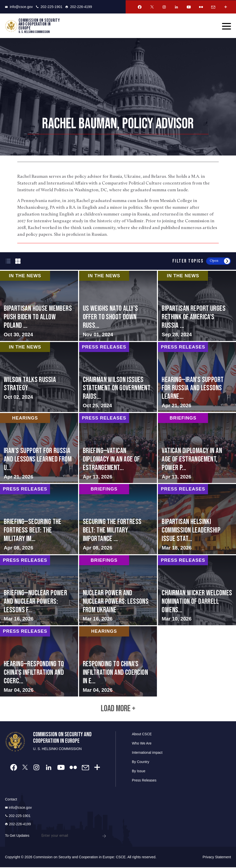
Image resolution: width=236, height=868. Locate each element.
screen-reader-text (118, 306)
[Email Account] (213, 7)
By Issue (139, 772)
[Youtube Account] (189, 7)
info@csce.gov (19, 7)
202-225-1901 (49, 7)
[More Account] (225, 7)
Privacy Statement (217, 858)
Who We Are (142, 744)
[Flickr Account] (201, 7)
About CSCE (142, 735)
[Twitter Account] (152, 7)
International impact (147, 753)
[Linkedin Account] (176, 7)
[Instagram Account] (164, 7)
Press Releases (144, 781)
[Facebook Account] (140, 7)
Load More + (118, 709)
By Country (141, 762)
